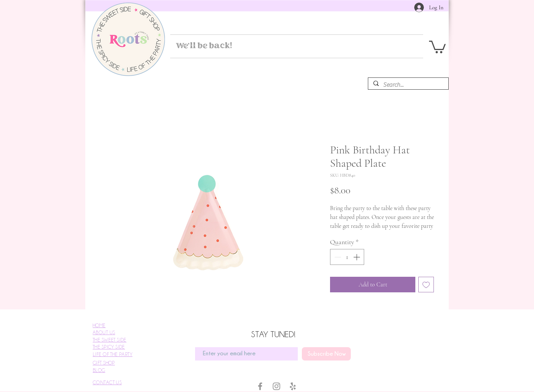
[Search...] (408, 85)
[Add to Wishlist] (426, 285)
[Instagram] (276, 386)
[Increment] (357, 257)
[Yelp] (293, 386)
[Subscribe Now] (326, 354)
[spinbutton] (347, 257)
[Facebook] (260, 386)
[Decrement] (337, 257)
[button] (437, 46)
